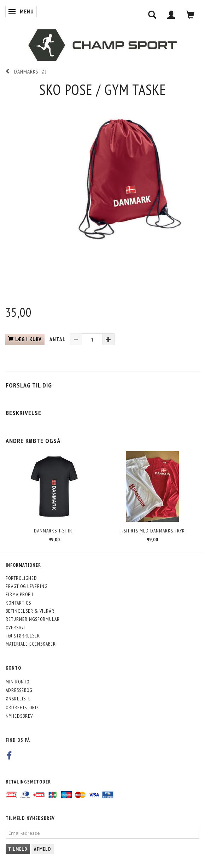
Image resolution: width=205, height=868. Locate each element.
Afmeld (43, 849)
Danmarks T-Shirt (54, 531)
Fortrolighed (21, 578)
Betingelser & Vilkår (30, 611)
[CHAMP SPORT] (102, 45)
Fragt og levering (27, 586)
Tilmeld (18, 849)
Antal (58, 339)
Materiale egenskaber (31, 644)
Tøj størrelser (23, 636)
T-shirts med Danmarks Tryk (152, 531)
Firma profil (20, 594)
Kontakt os (18, 603)
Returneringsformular (33, 619)
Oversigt (16, 628)
